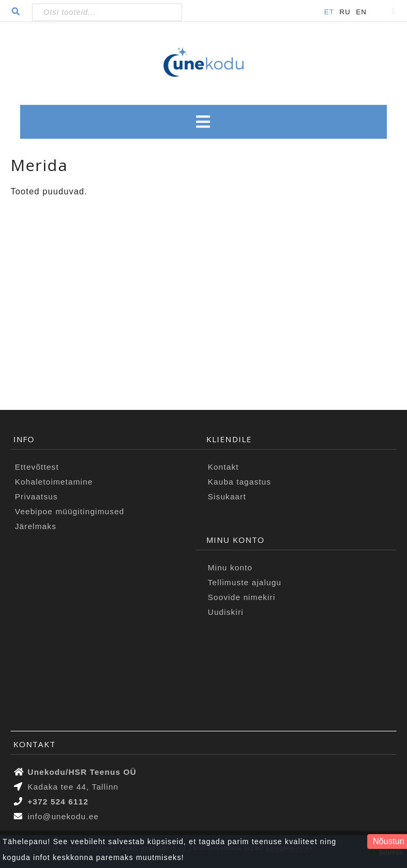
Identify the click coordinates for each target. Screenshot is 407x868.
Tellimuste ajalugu (245, 582)
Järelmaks (36, 526)
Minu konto (230, 567)
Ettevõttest (37, 467)
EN (361, 12)
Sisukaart (227, 496)
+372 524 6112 (58, 802)
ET (329, 12)
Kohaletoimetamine (54, 482)
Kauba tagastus (240, 482)
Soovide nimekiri (242, 597)
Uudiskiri (225, 612)
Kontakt (223, 467)
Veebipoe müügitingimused (70, 511)
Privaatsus (36, 496)
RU (345, 12)
